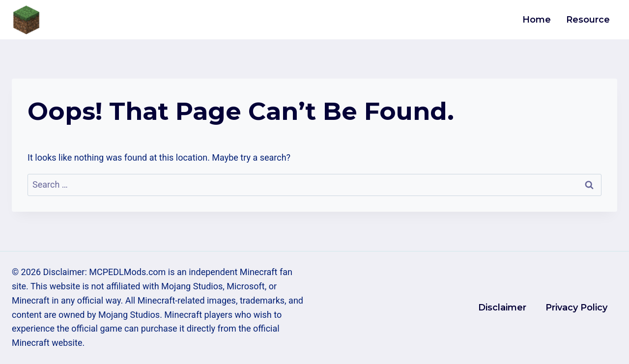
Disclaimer (502, 308)
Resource (588, 20)
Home (537, 20)
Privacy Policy (576, 308)
